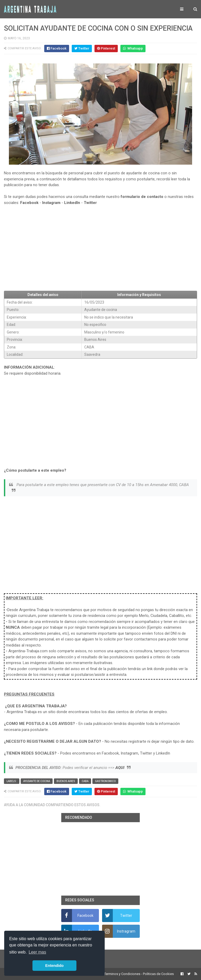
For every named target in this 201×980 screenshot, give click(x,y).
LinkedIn (72, 203)
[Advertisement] (100, 248)
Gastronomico (105, 781)
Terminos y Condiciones (122, 974)
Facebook (29, 203)
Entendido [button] (54, 966)
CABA (85, 781)
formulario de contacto (142, 197)
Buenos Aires (66, 781)
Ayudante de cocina (37, 781)
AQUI (120, 768)
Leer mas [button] (38, 952)
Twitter (90, 203)
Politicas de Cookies (158, 974)
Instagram (51, 203)
